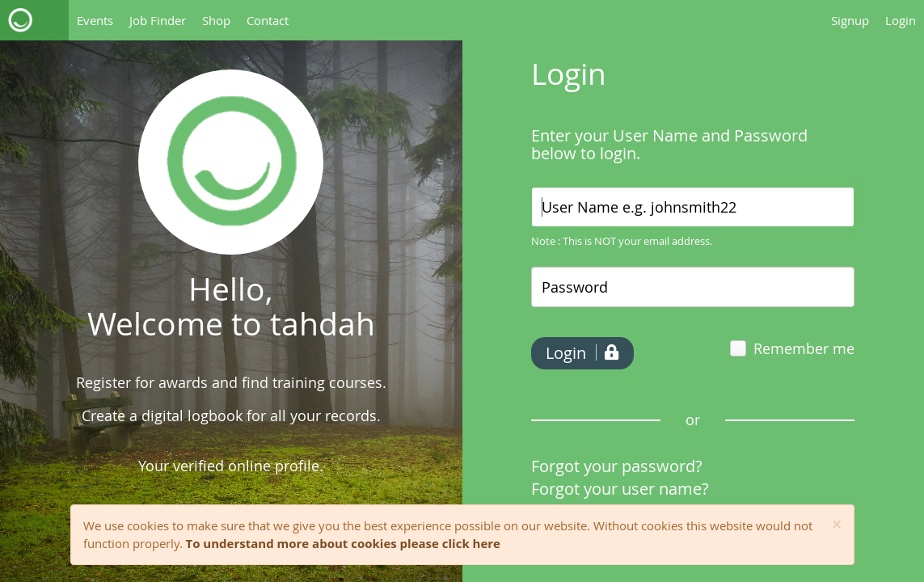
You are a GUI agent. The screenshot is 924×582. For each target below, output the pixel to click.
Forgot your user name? (620, 489)
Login (901, 20)
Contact (268, 20)
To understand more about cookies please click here (343, 543)
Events (95, 20)
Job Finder (158, 20)
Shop (216, 20)
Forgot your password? (617, 466)
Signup (850, 20)
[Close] (837, 525)
